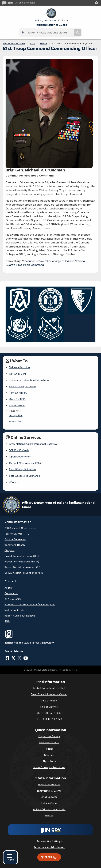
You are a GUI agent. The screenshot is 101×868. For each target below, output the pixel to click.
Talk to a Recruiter (20, 367)
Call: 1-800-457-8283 (49, 713)
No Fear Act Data (14, 610)
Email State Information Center (49, 694)
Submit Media (17, 405)
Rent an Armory (18, 393)
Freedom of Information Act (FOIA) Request (30, 604)
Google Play (16, 415)
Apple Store (16, 421)
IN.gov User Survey (49, 736)
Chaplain (9, 550)
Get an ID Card (18, 374)
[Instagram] (19, 658)
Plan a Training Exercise (22, 386)
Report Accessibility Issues (49, 847)
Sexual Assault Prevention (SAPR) (24, 573)
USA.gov (14, 482)
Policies (49, 749)
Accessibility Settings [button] (49, 841)
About (32, 43)
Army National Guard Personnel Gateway (33, 444)
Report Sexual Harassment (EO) (23, 567)
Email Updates (49, 797)
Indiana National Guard (51, 23)
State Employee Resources (49, 767)
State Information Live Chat (49, 688)
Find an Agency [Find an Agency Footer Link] (49, 707)
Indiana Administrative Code (49, 809)
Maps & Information (49, 784)
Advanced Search (49, 742)
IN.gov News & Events (49, 791)
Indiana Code (49, 803)
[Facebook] (7, 658)
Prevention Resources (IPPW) (22, 562)
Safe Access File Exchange (25, 476)
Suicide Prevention (15, 539)
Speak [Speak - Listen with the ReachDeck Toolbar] (49, 857)
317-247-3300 (13, 599)
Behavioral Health (15, 545)
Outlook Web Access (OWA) (26, 463)
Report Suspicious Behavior (20, 616)
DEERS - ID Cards (19, 450)
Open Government (20, 457)
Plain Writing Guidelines (23, 469)
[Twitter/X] (13, 658)
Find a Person (49, 701)
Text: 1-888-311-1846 (49, 719)
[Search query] (49, 33)
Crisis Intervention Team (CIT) (22, 556)
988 (20, 534)
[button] (97, 3)
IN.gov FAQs (49, 761)
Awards (49, 816)
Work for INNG (17, 399)
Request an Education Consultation (30, 380)
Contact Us (11, 593)
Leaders (44, 43)
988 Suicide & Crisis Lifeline (20, 528)
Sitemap (49, 755)
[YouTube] (26, 658)
